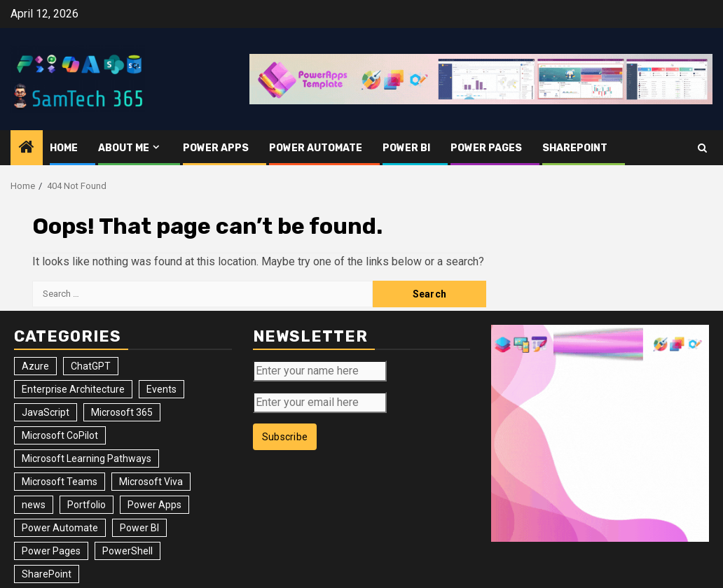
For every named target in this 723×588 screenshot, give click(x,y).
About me (124, 148)
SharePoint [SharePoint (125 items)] (47, 574)
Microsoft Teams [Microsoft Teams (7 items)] (60, 482)
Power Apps (216, 148)
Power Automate (316, 148)
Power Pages (486, 148)
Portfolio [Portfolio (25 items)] (87, 505)
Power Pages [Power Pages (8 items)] (51, 551)
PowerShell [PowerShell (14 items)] (128, 551)
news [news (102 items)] (34, 505)
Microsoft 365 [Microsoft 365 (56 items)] (122, 412)
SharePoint (575, 148)
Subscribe (285, 437)
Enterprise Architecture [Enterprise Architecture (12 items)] (73, 389)
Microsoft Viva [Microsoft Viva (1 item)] (151, 482)
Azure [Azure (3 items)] (35, 366)
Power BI (406, 148)
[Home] (27, 148)
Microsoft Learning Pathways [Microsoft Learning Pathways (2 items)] (87, 458)
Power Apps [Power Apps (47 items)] (154, 505)
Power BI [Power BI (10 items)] (139, 528)
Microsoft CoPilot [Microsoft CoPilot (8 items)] (60, 435)
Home (64, 148)
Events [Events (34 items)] (161, 389)
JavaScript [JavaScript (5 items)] (46, 412)
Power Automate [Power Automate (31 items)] (60, 528)
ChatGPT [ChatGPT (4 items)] (91, 366)
